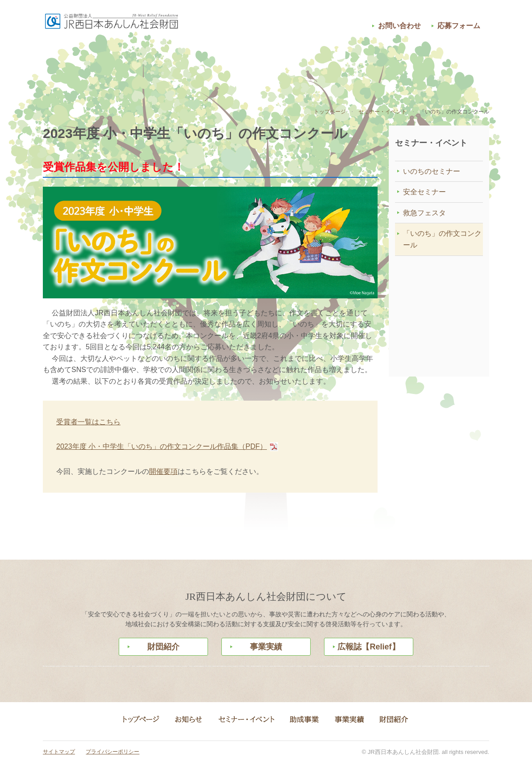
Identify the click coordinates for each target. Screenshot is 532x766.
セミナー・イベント (186, 64)
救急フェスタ (424, 213)
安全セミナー (424, 192)
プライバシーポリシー (112, 752)
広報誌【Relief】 (368, 647)
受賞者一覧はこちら (88, 422)
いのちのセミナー (432, 171)
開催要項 (163, 471)
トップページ (330, 112)
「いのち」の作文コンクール (442, 239)
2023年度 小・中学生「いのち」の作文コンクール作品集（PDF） (162, 446)
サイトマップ (59, 752)
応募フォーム (459, 26)
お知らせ (105, 64)
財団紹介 (427, 64)
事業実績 (346, 64)
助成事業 (266, 64)
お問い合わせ (399, 26)
